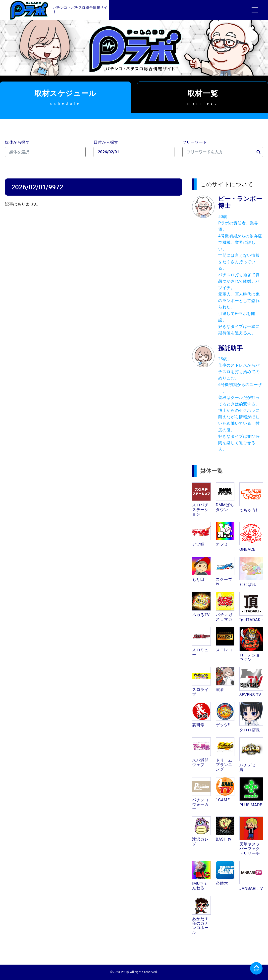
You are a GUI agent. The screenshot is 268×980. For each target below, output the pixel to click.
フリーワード (195, 142)
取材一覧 (203, 97)
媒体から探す (17, 142)
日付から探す (106, 142)
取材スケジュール (65, 97)
